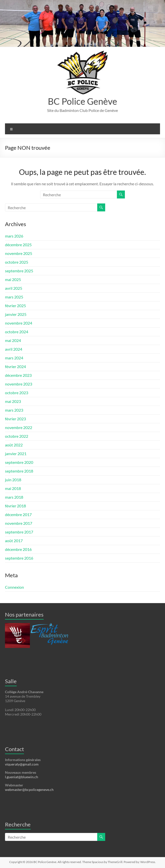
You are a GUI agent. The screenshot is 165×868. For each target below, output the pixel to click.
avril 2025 (14, 288)
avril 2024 (14, 349)
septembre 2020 (19, 462)
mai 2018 (13, 488)
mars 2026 (14, 236)
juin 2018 (13, 480)
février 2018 (15, 506)
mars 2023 (14, 410)
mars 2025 (14, 297)
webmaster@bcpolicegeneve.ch (29, 790)
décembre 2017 (18, 514)
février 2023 (15, 419)
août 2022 (14, 445)
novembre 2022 (19, 427)
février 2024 (15, 366)
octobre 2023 (17, 393)
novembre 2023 (19, 384)
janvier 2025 (16, 314)
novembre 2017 (19, 523)
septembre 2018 (19, 471)
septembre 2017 (19, 532)
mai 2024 (13, 340)
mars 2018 (14, 497)
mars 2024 (14, 358)
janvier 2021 (16, 454)
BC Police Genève (82, 101)
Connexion (14, 587)
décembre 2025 (18, 245)
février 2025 (15, 306)
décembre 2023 (18, 375)
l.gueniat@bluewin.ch (22, 777)
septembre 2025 (19, 271)
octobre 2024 (17, 332)
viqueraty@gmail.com (22, 764)
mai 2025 (13, 279)
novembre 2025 (19, 253)
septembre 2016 (19, 558)
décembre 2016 (18, 549)
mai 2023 (13, 401)
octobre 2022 (17, 436)
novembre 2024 (19, 323)
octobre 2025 (17, 262)
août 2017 (14, 541)
